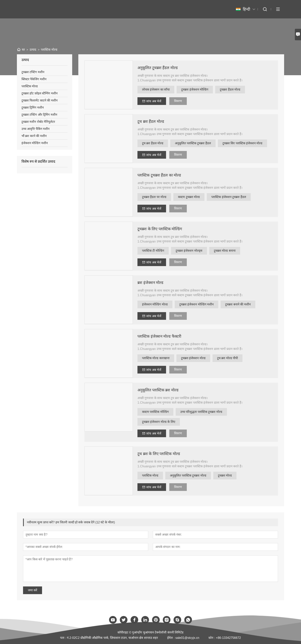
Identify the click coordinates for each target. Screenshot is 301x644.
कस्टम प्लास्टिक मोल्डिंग (155, 412)
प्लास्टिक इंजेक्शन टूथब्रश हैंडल (229, 197)
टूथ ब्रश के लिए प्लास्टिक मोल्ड (159, 454)
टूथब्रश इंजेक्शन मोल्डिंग (195, 89)
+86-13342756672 (228, 638)
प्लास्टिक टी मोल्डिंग (153, 251)
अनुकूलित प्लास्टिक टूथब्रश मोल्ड (188, 475)
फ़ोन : (212, 638)
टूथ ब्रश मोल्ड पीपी (227, 358)
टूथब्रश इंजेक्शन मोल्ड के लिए (159, 422)
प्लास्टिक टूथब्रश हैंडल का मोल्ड (159, 175)
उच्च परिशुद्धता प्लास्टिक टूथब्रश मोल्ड (201, 412)
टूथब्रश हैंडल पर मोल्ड (154, 197)
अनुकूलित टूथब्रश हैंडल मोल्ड (158, 68)
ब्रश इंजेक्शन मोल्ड (150, 283)
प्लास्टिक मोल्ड (150, 475)
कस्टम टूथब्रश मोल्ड (189, 197)
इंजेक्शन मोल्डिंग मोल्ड (155, 304)
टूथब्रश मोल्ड (225, 475)
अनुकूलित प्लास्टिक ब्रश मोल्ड (158, 390)
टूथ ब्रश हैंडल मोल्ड (151, 121)
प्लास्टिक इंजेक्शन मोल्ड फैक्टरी (159, 336)
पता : (63, 638)
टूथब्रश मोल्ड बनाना (225, 251)
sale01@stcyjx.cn (187, 638)
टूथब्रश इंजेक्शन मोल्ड (193, 358)
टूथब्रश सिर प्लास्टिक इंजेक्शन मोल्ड (243, 143)
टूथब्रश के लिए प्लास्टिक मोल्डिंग (160, 229)
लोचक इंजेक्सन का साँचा (156, 89)
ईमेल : (171, 638)
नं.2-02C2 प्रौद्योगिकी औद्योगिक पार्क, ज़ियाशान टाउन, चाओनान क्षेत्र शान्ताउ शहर (112, 638)
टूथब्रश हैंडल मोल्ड (230, 89)
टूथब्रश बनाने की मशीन (238, 304)
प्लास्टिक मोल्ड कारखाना (156, 358)
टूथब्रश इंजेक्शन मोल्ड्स (189, 251)
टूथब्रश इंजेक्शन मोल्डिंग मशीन (196, 304)
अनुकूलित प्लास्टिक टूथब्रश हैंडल (193, 143)
